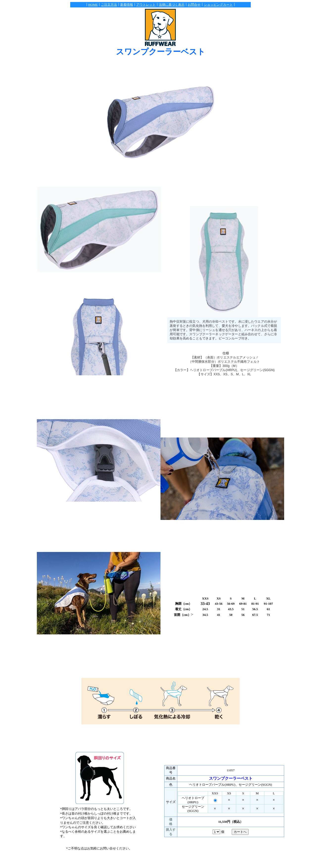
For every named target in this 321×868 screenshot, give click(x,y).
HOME (93, 5)
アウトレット (146, 5)
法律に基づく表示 (172, 5)
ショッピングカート (218, 5)
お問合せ (194, 5)
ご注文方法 (109, 5)
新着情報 (127, 5)
